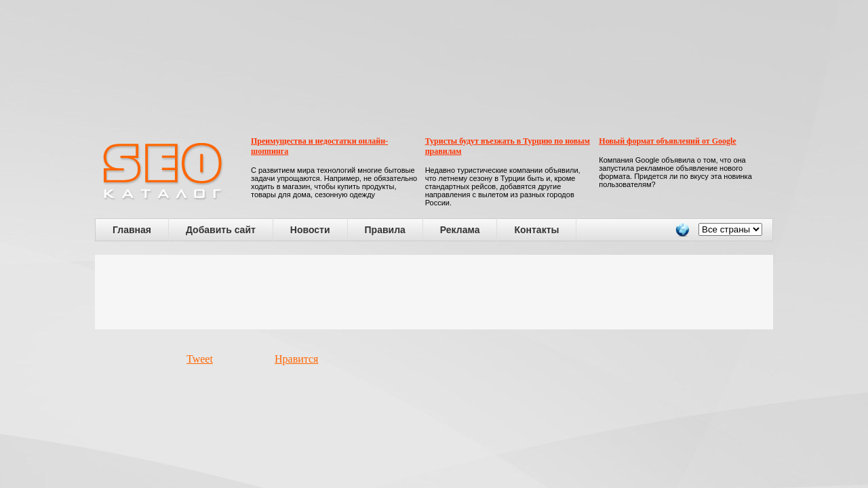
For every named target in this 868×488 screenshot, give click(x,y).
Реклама (460, 230)
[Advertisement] (434, 292)
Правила (385, 230)
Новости (310, 230)
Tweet (200, 359)
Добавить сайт (221, 230)
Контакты (536, 230)
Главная (132, 230)
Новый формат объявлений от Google (667, 141)
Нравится (296, 359)
